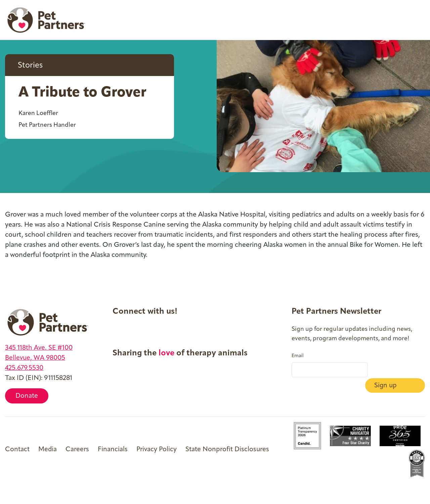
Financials (113, 450)
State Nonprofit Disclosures (228, 450)
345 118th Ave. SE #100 (39, 348)
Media (48, 450)
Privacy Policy (157, 450)
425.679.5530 (25, 368)
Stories (31, 66)
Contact (17, 450)
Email (298, 356)
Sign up (396, 370)
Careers (78, 450)
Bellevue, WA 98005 (36, 358)
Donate (27, 396)
